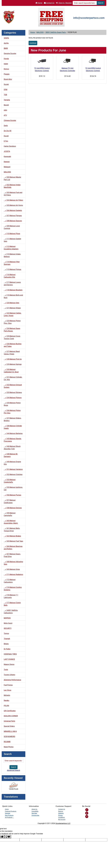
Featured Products (11, 811)
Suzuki (6, 84)
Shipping (61, 813)
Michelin (7, 695)
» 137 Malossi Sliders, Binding (13, 419)
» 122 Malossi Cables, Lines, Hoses (13, 314)
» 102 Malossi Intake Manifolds (12, 186)
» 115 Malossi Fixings (12, 269)
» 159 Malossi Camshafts (10, 514)
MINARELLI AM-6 (10, 731)
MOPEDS (7, 618)
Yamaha (7, 100)
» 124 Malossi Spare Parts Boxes (12, 330)
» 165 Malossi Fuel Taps (13, 541)
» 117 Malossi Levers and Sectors (12, 284)
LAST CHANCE (9, 659)
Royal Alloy (8, 79)
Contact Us (49, 3)
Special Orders (9, 726)
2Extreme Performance (12, 680)
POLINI (6, 706)
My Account (62, 819)
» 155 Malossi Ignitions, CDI (13, 489)
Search (101, 3)
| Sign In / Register (64, 3)
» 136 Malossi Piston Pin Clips (12, 412)
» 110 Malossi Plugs (12, 234)
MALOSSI (40, 32)
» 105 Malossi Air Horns (13, 205)
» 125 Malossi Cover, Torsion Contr (12, 337)
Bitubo (6, 644)
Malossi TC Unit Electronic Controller (67, 69)
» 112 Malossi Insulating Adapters (11, 248)
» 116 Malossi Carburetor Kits (10, 276)
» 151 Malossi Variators (13, 469)
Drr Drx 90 (8, 131)
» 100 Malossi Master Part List (12, 178)
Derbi (6, 126)
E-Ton (6, 141)
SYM (6, 90)
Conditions (61, 817)
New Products (9, 815)
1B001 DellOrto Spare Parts (55, 32)
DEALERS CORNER (11, 716)
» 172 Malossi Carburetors (10, 581)
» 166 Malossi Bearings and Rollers (13, 548)
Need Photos (9, 747)
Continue (33, 43)
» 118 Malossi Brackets (13, 290)
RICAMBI (7, 742)
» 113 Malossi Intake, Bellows (12, 255)
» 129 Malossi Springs (13, 364)
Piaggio (7, 74)
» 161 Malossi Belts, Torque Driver (12, 530)
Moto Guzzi (8, 623)
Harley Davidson (10, 146)
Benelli (6, 105)
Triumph (7, 639)
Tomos (6, 633)
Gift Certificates (10, 711)
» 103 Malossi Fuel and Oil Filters (13, 194)
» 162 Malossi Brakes (12, 536)
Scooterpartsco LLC (63, 823)
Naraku (6, 700)
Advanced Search (13, 770)
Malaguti (7, 167)
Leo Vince (7, 690)
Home (39, 3)
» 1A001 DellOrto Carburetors (11, 612)
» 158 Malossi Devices (13, 508)
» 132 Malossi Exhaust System (13, 386)
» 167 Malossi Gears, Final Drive (12, 555)
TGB (5, 95)
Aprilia (6, 43)
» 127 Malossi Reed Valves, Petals (12, 353)
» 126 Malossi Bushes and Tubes (13, 345)
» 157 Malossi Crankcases (10, 501)
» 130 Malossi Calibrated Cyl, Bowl (11, 371)
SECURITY (8, 628)
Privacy (60, 815)
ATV (5, 115)
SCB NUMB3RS (9, 737)
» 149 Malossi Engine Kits (12, 463)
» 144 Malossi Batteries (13, 433)
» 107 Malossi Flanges (13, 216)
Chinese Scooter (10, 120)
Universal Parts (9, 721)
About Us (34, 809)
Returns (61, 811)
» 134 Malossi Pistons (13, 398)
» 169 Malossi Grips (12, 569)
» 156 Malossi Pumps (12, 495)
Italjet (6, 64)
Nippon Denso (9, 664)
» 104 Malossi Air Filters (13, 200)
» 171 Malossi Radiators (13, 574)
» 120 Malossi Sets (11, 303)
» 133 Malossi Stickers (13, 392)
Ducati (6, 136)
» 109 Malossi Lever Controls (12, 227)
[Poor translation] (8, 837)
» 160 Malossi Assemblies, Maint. (11, 522)
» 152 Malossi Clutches (13, 474)
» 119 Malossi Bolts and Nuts (13, 296)
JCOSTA (7, 151)
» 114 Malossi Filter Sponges (12, 263)
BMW (6, 48)
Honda (6, 59)
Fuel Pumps (8, 685)
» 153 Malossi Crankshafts (10, 481)
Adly (5, 110)
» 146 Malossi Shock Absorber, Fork (12, 448)
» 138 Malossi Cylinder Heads (13, 427)
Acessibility (35, 811)
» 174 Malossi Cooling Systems (13, 589)
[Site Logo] (19, 17)
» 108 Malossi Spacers (13, 221)
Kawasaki (7, 157)
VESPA (6, 38)
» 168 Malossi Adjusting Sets (13, 563)
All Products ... (9, 817)
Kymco (6, 69)
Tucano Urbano (9, 675)
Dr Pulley (7, 649)
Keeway (7, 162)
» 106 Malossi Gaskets (13, 210)
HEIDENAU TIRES (10, 654)
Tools (6, 670)
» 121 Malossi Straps (12, 308)
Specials (8, 813)
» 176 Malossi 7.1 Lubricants (11, 596)
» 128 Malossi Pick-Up (13, 359)
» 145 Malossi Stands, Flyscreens (13, 440)
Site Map (34, 813)
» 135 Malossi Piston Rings (12, 404)
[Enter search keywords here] (85, 3)
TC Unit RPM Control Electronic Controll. (42, 69)
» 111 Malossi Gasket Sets (12, 240)
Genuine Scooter (10, 53)
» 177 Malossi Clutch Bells (12, 604)
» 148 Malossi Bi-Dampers (11, 455)
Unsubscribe (35, 815)
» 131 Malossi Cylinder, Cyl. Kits (13, 378)
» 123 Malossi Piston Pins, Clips (12, 322)
